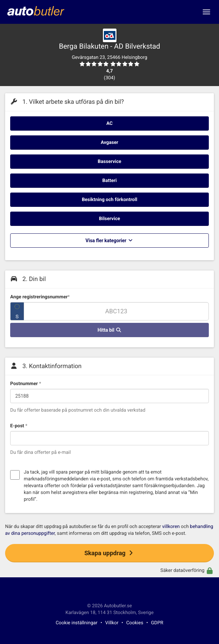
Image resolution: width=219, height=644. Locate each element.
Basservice (109, 162)
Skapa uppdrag (109, 553)
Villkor (112, 623)
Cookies (135, 623)
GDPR (157, 623)
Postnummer (26, 384)
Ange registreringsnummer (40, 297)
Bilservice (110, 219)
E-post (19, 426)
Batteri (109, 181)
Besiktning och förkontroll (109, 200)
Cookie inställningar (77, 623)
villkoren (171, 527)
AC (109, 123)
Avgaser (109, 143)
